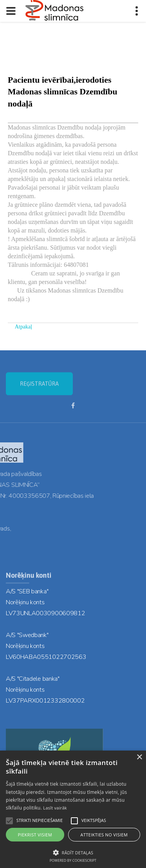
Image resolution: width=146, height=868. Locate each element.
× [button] (139, 757)
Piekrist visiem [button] (35, 835)
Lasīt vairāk (55, 808)
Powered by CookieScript (73, 860)
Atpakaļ (23, 327)
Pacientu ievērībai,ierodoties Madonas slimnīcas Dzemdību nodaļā (62, 92)
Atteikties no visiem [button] (104, 835)
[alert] (73, 809)
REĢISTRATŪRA (39, 389)
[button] (73, 852)
